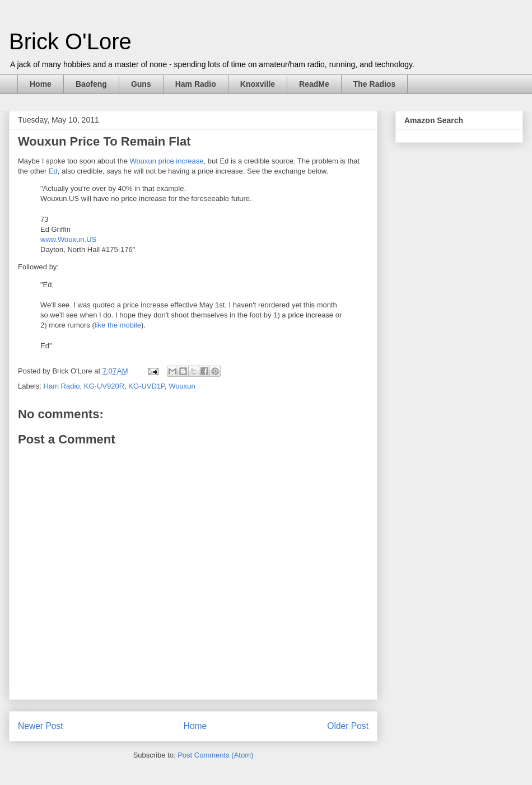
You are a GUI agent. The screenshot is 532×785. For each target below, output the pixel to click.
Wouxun (182, 386)
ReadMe (314, 84)
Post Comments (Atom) (215, 755)
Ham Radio (196, 84)
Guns (141, 84)
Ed (53, 171)
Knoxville (258, 84)
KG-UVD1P (146, 386)
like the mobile (118, 325)
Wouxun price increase (166, 161)
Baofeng (91, 84)
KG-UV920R (104, 386)
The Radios (374, 84)
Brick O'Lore (70, 41)
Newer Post (41, 726)
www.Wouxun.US (68, 239)
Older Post (348, 726)
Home (41, 84)
